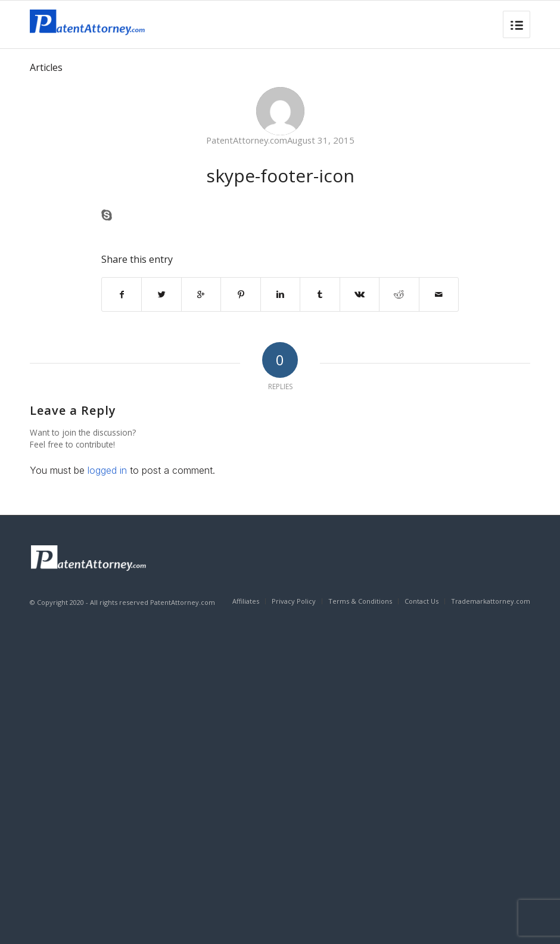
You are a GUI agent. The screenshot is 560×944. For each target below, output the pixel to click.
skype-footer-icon (280, 176)
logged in (107, 470)
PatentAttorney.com (247, 140)
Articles (46, 67)
